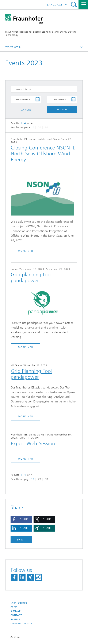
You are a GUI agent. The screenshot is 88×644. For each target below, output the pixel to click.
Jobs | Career (19, 603)
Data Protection (21, 624)
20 (40, 127)
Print (21, 540)
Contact (16, 615)
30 (47, 127)
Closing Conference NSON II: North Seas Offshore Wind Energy (43, 154)
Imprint (15, 620)
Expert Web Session (33, 444)
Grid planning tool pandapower (31, 278)
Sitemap (16, 611)
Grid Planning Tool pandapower (31, 374)
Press (14, 607)
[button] (21, 519)
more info (26, 251)
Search (74, 5)
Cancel (26, 110)
